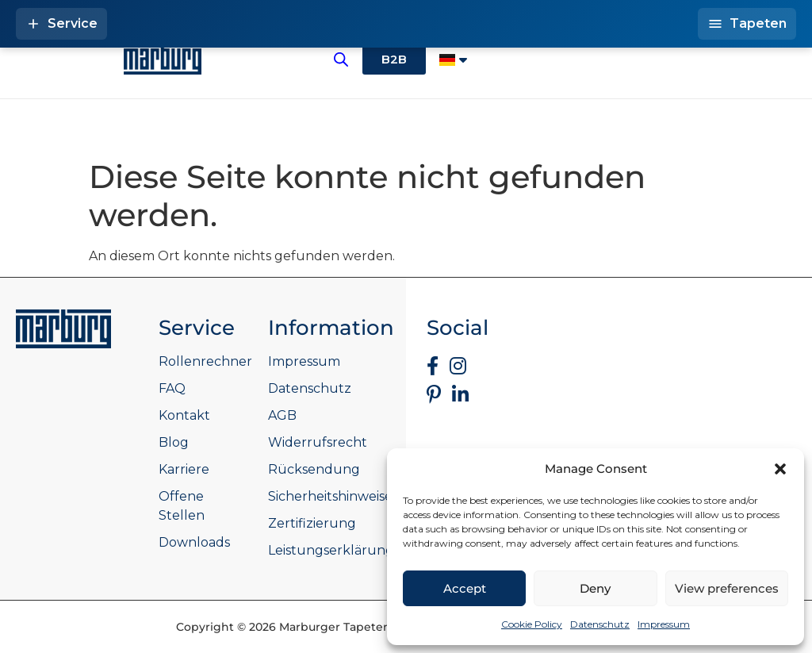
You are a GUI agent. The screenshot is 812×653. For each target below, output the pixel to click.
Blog (174, 442)
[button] (780, 469)
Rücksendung (314, 469)
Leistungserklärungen (339, 550)
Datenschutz (600, 624)
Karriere (184, 469)
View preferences (727, 588)
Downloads (194, 542)
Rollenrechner (205, 361)
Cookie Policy (532, 624)
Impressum (664, 624)
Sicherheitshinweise (330, 496)
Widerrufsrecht (318, 442)
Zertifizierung (312, 523)
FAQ (172, 388)
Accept (465, 588)
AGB (282, 415)
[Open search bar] (341, 60)
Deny (595, 588)
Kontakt (184, 415)
